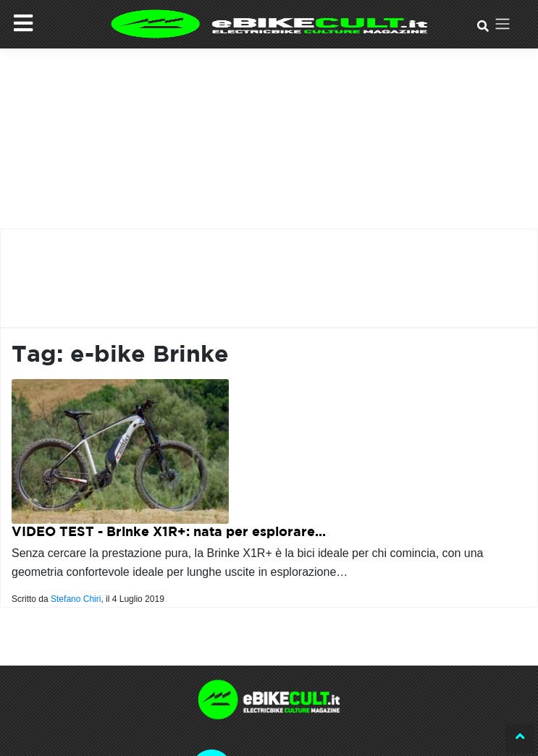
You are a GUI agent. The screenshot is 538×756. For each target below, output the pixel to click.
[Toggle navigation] (502, 24)
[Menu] (23, 23)
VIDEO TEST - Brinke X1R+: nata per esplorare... (169, 531)
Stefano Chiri (76, 599)
